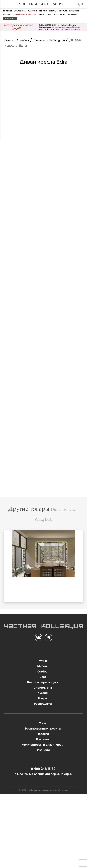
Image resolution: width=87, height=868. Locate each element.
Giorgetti (10, 27)
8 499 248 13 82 (75, 6)
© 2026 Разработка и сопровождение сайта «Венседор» (44, 863)
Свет (43, 705)
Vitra (38, 27)
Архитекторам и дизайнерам (43, 801)
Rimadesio (10, 16)
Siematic (60, 16)
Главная (12, 49)
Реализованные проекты (43, 777)
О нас (43, 769)
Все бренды (72, 27)
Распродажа (43, 746)
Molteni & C (25, 27)
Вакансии (43, 810)
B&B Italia (74, 16)
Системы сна (43, 722)
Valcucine (46, 16)
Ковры (43, 738)
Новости (43, 785)
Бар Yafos (43, 604)
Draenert (40, 21)
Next (76, 579)
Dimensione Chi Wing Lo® (65, 21)
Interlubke (24, 21)
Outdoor (43, 697)
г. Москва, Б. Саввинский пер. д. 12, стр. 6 (43, 841)
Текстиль (43, 730)
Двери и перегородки (43, 714)
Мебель (32, 49)
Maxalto (9, 21)
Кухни (43, 681)
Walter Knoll (28, 16)
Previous (11, 579)
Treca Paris (52, 27)
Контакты (43, 793)
